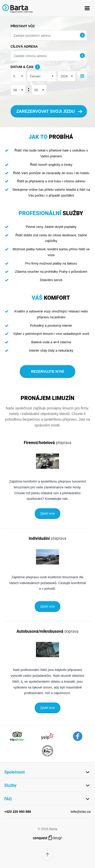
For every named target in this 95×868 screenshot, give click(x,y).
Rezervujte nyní (48, 371)
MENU (87, 8)
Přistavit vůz (23, 26)
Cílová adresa (24, 46)
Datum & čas (22, 67)
